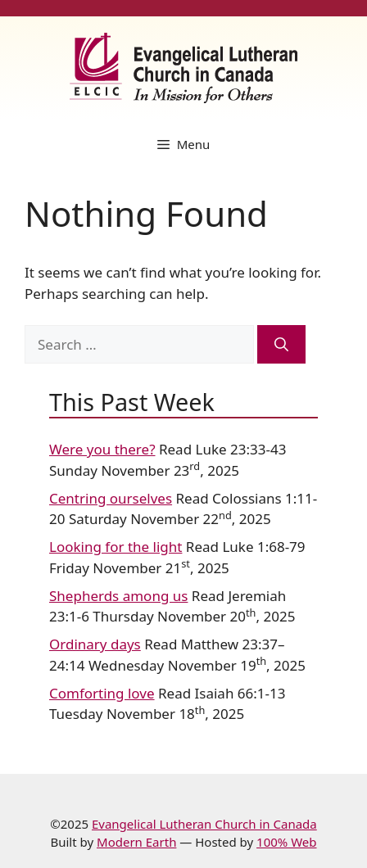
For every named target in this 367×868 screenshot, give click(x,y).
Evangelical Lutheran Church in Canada (204, 824)
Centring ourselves (111, 498)
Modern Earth (136, 842)
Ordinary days (95, 644)
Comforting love (102, 693)
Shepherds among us (118, 596)
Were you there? (102, 449)
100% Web (286, 842)
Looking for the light (116, 547)
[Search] (281, 345)
